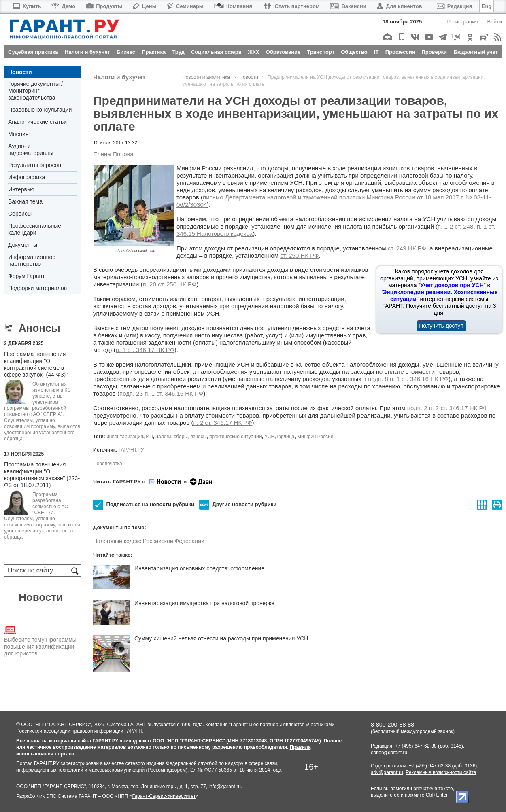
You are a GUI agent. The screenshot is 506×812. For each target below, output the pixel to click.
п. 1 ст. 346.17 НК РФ (145, 350)
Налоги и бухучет (119, 77)
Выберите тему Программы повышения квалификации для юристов (40, 640)
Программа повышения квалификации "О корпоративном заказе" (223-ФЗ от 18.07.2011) (42, 475)
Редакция (454, 6)
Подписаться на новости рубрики (144, 505)
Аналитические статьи (37, 122)
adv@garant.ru (387, 772)
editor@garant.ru (389, 753)
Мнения (18, 134)
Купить (27, 6)
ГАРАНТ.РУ (131, 450)
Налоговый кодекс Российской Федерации (149, 541)
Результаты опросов (35, 165)
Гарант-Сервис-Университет (164, 796)
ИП (149, 437)
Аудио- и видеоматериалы (31, 149)
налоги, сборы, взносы (181, 437)
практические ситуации (235, 437)
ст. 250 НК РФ (299, 255)
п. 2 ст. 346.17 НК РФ (223, 423)
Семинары (185, 6)
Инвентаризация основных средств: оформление (199, 568)
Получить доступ (441, 326)
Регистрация (463, 22)
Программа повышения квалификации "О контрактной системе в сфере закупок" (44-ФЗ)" (36, 364)
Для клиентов (400, 6)
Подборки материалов (37, 288)
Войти (495, 22)
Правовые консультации (40, 110)
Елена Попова (113, 154)
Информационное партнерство (32, 260)
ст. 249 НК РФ (407, 248)
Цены (145, 6)
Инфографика (27, 177)
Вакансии (348, 6)
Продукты (104, 6)
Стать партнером (291, 6)
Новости (20, 72)
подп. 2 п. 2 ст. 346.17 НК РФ (448, 408)
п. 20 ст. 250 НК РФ (170, 284)
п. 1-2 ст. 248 (455, 226)
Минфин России (315, 437)
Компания (233, 6)
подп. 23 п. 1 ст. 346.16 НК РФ (161, 393)
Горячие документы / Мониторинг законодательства (35, 91)
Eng (487, 6)
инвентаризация (125, 437)
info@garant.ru (225, 787)
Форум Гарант (27, 276)
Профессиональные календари (35, 229)
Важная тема (25, 201)
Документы (23, 245)
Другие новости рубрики (238, 505)
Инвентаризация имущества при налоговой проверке (204, 603)
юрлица (286, 437)
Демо (63, 6)
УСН (269, 437)
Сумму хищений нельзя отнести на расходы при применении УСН (221, 638)
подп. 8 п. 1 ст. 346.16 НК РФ (408, 379)
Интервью (21, 189)
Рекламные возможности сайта (441, 772)
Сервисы (20, 214)
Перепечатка (108, 464)
